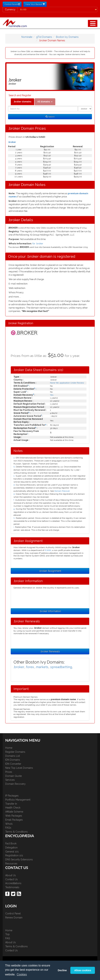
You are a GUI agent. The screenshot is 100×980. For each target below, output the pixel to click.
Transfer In (11, 804)
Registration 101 (14, 855)
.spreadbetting (61, 667)
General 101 (12, 852)
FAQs (8, 828)
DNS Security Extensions (19, 860)
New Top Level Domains (19, 768)
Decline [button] (62, 970)
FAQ (8, 938)
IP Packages (12, 796)
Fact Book (11, 843)
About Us (11, 875)
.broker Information (50, 611)
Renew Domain (14, 918)
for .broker (38, 244)
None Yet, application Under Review (67, 383)
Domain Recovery (15, 784)
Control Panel (13, 914)
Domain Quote (14, 776)
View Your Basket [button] (35, 4)
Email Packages (14, 820)
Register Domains (15, 752)
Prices (9, 772)
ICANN (48, 550)
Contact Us (11, 879)
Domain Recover (62, 491)
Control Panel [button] (12, 4)
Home (9, 748)
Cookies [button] (22, 974)
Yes (52, 395)
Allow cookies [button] (83, 970)
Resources (11, 864)
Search (50, 117)
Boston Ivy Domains (67, 37)
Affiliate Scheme (14, 812)
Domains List (13, 756)
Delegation (11, 848)
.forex (30, 667)
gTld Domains (44, 37)
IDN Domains (13, 760)
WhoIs (9, 824)
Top (7, 934)
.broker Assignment (50, 571)
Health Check (13, 808)
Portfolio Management (18, 800)
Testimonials (12, 887)
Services (10, 780)
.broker (12, 142)
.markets (42, 667)
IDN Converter (13, 764)
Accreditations (13, 883)
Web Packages (14, 816)
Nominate (27, 37)
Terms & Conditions (16, 832)
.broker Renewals (50, 651)
